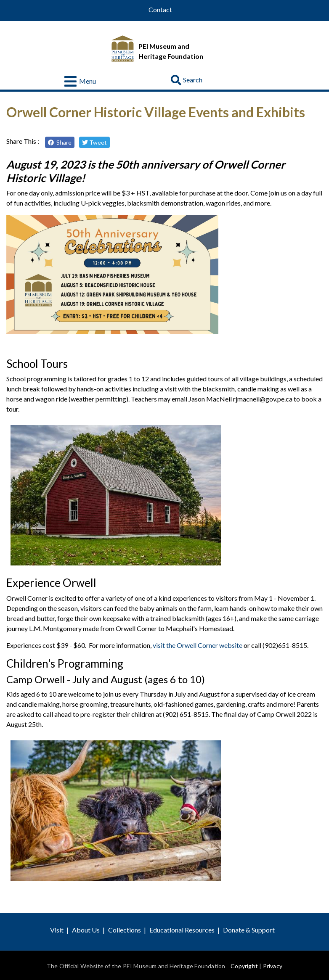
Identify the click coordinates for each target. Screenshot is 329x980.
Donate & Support (249, 930)
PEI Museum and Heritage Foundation (171, 51)
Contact (160, 10)
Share (60, 142)
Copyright (244, 966)
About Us (86, 930)
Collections (125, 930)
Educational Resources (182, 930)
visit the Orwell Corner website (198, 645)
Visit (57, 930)
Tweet (94, 142)
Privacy (273, 966)
